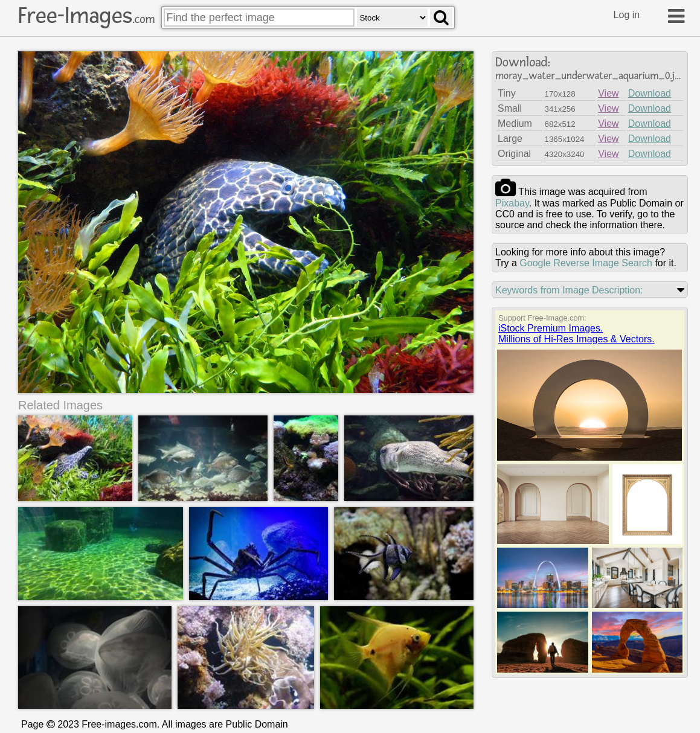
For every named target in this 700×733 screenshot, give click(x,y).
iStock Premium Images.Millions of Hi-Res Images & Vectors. (576, 334)
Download (650, 93)
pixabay (512, 203)
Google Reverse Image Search (586, 263)
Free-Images (86, 16)
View (608, 93)
